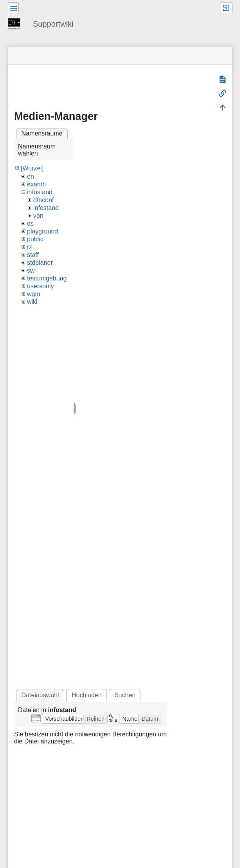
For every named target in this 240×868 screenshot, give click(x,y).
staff (33, 255)
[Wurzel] (32, 168)
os (30, 223)
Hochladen (87, 695)
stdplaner (40, 263)
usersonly (40, 286)
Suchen (125, 695)
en (31, 176)
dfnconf (43, 200)
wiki (32, 302)
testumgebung (47, 278)
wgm (34, 294)
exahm (36, 184)
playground (42, 231)
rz (30, 247)
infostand (40, 192)
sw (31, 270)
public (35, 239)
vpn (38, 216)
